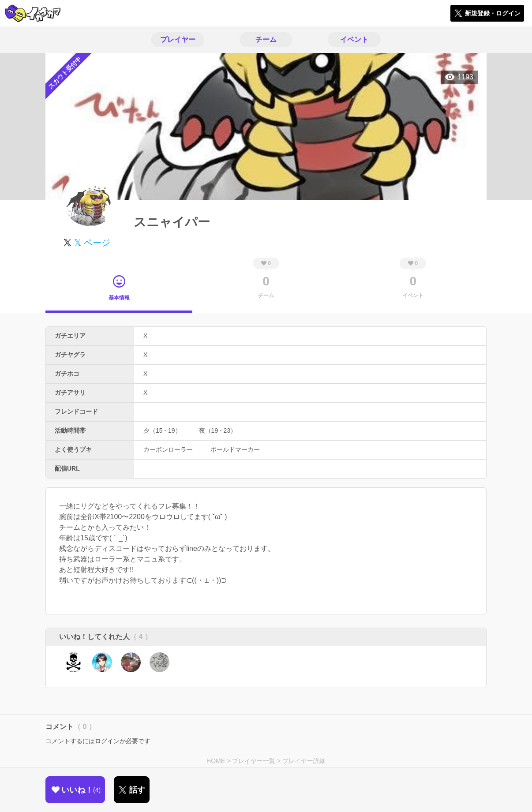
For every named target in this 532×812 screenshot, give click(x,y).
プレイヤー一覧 (254, 761)
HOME (216, 761)
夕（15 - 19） (162, 430)
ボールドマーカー (235, 449)
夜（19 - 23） (218, 430)
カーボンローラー (168, 449)
